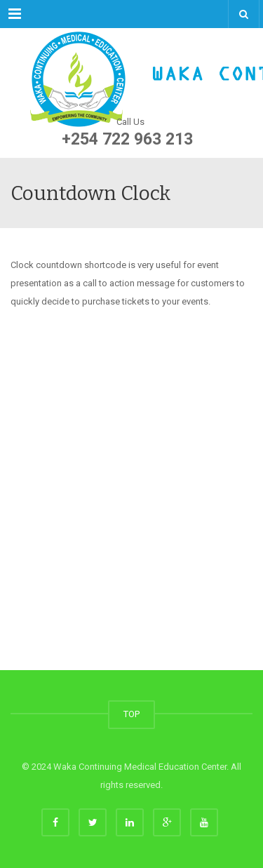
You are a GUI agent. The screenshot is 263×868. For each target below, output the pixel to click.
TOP (131, 714)
